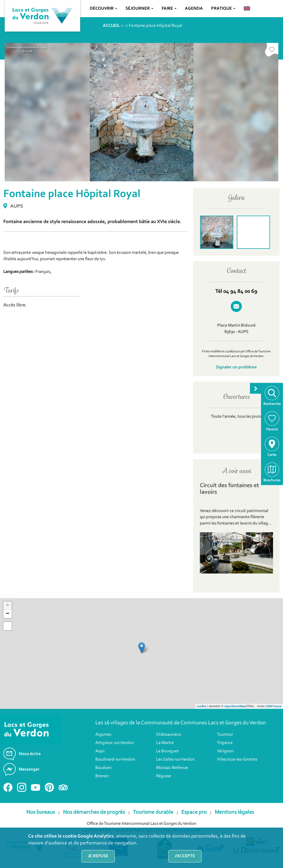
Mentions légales (234, 812)
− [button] (8, 614)
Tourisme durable (153, 812)
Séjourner (139, 9)
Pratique (223, 9)
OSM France (274, 706)
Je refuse (98, 856)
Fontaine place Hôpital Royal (155, 26)
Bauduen (103, 768)
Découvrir (103, 9)
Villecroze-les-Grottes (237, 759)
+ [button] (8, 606)
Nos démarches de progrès (94, 812)
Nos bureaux (41, 812)
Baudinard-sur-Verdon (115, 759)
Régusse (164, 776)
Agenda (194, 9)
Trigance (225, 743)
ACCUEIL (111, 26)
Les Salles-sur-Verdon (175, 759)
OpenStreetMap (235, 706)
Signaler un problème (236, 367)
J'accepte (185, 856)
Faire (169, 9)
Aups (100, 751)
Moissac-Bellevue (172, 768)
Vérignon (225, 751)
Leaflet (201, 706)
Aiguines (103, 735)
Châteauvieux (169, 735)
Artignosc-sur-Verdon (115, 743)
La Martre (165, 743)
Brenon (102, 776)
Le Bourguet (167, 751)
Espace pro (194, 812)
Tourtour (225, 735)
